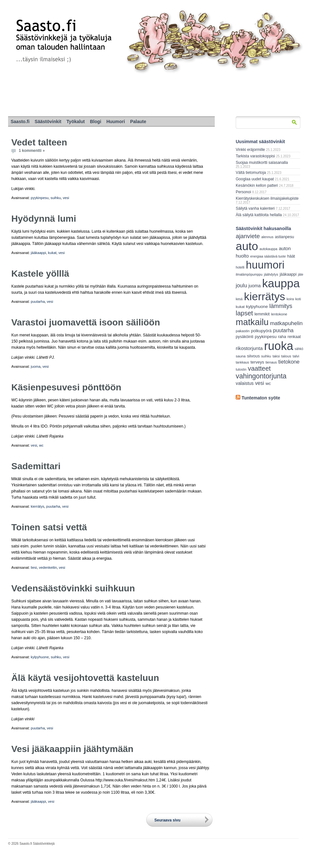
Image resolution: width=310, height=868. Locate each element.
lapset (244, 313)
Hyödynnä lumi (44, 219)
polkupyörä (261, 331)
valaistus (245, 383)
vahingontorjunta (261, 376)
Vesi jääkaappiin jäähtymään (72, 749)
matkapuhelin (286, 323)
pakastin (243, 331)
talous (286, 356)
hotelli (240, 267)
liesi (34, 567)
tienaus (271, 362)
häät (291, 256)
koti (298, 299)
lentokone (279, 314)
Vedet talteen (39, 142)
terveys (257, 362)
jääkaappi (38, 253)
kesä (239, 299)
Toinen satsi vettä (49, 527)
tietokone (289, 362)
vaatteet (259, 368)
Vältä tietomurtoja (251, 173)
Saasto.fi (20, 122)
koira (290, 299)
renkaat (294, 337)
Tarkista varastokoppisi (255, 156)
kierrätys (37, 506)
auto (247, 246)
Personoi (243, 192)
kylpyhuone (40, 657)
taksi (276, 356)
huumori (265, 265)
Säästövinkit (48, 122)
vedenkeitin (48, 567)
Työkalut (76, 122)
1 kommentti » (32, 151)
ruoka (279, 346)
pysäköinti (245, 337)
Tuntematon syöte (261, 398)
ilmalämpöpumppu (249, 275)
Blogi (95, 122)
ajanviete (248, 236)
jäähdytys (271, 275)
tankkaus (242, 362)
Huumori (116, 122)
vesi (66, 198)
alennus (267, 237)
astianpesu (284, 237)
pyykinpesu (40, 198)
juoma (36, 366)
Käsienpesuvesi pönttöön (66, 387)
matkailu (252, 322)
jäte (301, 275)
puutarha (38, 302)
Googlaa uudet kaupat (255, 179)
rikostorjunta (249, 348)
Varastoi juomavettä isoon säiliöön (86, 322)
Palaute (138, 122)
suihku (56, 198)
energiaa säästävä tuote (268, 256)
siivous (253, 356)
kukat (52, 253)
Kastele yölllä (40, 274)
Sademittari (36, 466)
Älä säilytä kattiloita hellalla (259, 215)
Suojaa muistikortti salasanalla (262, 163)
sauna (241, 356)
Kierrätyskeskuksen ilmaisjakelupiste (267, 198)
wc (41, 445)
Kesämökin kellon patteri (257, 185)
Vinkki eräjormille (250, 150)
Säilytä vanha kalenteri (255, 208)
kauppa (281, 283)
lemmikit (262, 314)
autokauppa (269, 249)
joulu (241, 286)
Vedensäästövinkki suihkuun (73, 588)
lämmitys (281, 306)
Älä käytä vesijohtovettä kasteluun (85, 678)
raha (282, 337)
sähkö (299, 349)
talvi (296, 356)
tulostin (241, 370)
